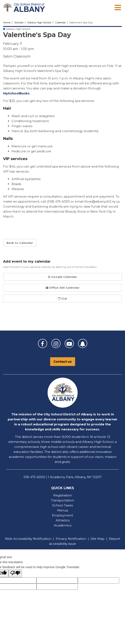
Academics (63, 525)
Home (7, 22)
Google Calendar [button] (62, 277)
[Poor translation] (15, 573)
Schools (19, 22)
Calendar (61, 22)
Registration (63, 495)
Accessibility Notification (32, 539)
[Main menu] (118, 7)
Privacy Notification (71, 539)
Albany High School (39, 22)
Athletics (63, 520)
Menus (63, 510)
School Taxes (62, 505)
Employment (62, 515)
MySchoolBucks (16, 93)
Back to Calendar (20, 243)
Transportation (62, 500)
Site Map (98, 539)
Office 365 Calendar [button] (63, 288)
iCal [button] (62, 298)
